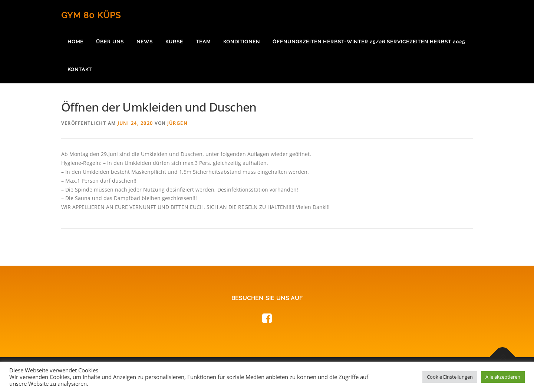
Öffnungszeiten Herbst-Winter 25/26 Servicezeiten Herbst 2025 (369, 42)
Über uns (110, 42)
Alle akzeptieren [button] (503, 377)
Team (203, 42)
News (145, 42)
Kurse (174, 42)
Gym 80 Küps (91, 15)
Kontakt (80, 69)
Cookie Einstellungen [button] (450, 377)
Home (75, 42)
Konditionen (242, 42)
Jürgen (177, 123)
